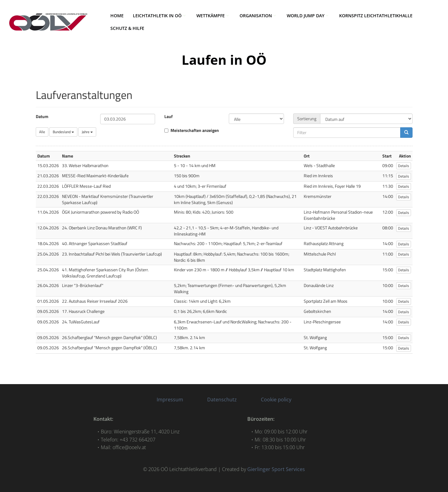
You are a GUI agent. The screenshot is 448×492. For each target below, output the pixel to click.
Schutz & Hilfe (127, 28)
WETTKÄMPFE (213, 16)
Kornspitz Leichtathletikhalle (376, 16)
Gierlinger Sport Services (276, 469)
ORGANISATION (259, 16)
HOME (117, 16)
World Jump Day (308, 16)
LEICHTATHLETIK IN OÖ (160, 16)
